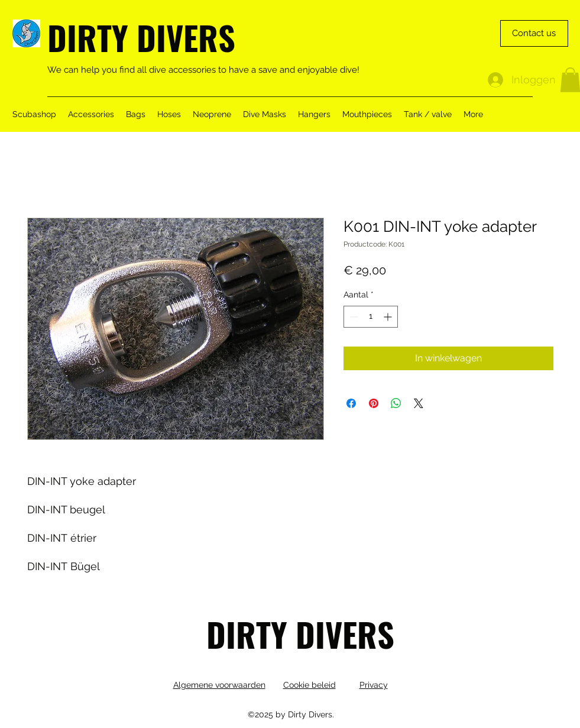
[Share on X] (419, 403)
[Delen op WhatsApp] (396, 403)
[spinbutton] (371, 317)
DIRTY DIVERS (141, 37)
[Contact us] (534, 33)
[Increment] (389, 317)
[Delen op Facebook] (351, 403)
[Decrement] (353, 317)
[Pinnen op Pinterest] (374, 403)
